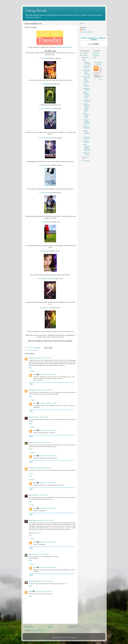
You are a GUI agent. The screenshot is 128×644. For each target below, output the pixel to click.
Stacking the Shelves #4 (87, 127)
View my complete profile (87, 32)
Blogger (74, 637)
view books (101, 79)
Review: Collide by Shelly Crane (86, 116)
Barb (30, 417)
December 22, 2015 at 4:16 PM (47, 508)
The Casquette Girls (47, 109)
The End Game (46, 193)
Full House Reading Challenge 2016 (86, 122)
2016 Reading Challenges (87, 62)
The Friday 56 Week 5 (87, 67)
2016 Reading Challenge (98, 63)
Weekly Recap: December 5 (86, 133)
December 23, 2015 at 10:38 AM (44, 581)
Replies (33, 371)
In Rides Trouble (45, 138)
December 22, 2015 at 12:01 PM (48, 403)
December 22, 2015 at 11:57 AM (48, 374)
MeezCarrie (32, 581)
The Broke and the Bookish (64, 47)
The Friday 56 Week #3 (87, 138)
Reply (30, 368)
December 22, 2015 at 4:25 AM (43, 390)
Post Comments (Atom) (38, 630)
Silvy (30, 554)
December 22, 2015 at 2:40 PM (40, 495)
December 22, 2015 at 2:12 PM (43, 468)
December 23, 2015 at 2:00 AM (40, 554)
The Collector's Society (46, 279)
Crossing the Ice (45, 165)
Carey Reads (36, 11)
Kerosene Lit (37, 533)
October (86, 161)
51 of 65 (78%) (97, 78)
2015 (83, 55)
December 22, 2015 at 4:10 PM (47, 483)
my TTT (31, 474)
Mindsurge (45, 251)
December (86, 57)
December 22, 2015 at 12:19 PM (48, 430)
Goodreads (96, 55)
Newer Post (29, 627)
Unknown (32, 358)
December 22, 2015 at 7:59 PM (47, 542)
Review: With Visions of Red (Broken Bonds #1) (87, 79)
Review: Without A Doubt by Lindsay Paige (86, 95)
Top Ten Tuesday (33, 350)
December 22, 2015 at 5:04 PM (45, 520)
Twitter (95, 57)
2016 (83, 53)
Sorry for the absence (86, 153)
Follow (82, 23)
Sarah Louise (33, 520)
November (86, 157)
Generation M (46, 308)
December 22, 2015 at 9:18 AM (40, 417)
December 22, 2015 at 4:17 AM (43, 358)
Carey (35, 374)
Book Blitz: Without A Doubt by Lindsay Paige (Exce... (86, 108)
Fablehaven (46, 84)
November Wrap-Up (86, 142)
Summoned (44, 58)
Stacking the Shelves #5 (87, 89)
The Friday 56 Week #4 (87, 101)
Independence (46, 222)
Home (51, 627)
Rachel (31, 443)
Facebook (96, 53)
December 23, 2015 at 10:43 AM (48, 567)
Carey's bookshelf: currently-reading (94, 39)
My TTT (64, 584)
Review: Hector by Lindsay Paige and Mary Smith (87, 148)
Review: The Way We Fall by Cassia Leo (87, 72)
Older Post (72, 627)
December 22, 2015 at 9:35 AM (41, 443)
